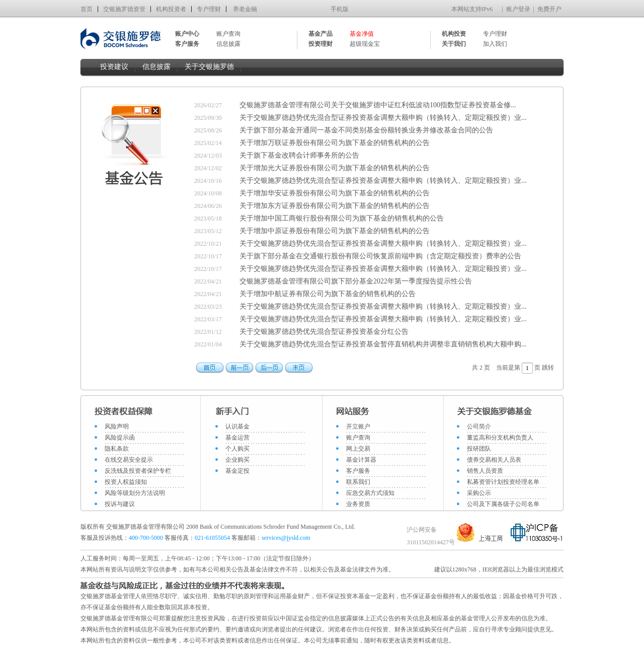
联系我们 (358, 482)
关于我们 (454, 44)
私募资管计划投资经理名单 (503, 482)
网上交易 (358, 449)
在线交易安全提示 (129, 460)
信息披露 (228, 44)
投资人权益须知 (126, 482)
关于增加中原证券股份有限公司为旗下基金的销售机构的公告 (335, 231)
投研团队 (479, 449)
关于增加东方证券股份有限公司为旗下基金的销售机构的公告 (335, 206)
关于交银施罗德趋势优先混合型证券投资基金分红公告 (324, 332)
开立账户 (358, 426)
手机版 (340, 9)
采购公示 (479, 493)
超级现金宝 (365, 44)
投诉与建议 (120, 504)
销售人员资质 (485, 471)
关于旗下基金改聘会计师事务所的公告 (299, 155)
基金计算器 (361, 460)
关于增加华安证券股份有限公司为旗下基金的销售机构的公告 (335, 193)
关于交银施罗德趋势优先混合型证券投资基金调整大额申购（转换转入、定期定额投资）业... (383, 118)
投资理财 (320, 44)
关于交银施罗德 (209, 67)
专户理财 (209, 9)
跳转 (548, 368)
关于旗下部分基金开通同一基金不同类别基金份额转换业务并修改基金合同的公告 (366, 130)
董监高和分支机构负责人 (500, 438)
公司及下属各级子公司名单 (503, 504)
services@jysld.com (287, 538)
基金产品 (320, 34)
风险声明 (117, 426)
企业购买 (237, 460)
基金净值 (362, 34)
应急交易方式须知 (370, 493)
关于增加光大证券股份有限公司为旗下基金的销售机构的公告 (335, 168)
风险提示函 (120, 438)
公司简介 (479, 426)
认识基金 (237, 426)
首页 (87, 9)
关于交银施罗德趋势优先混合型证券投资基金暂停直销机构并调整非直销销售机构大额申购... (383, 344)
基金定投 (237, 471)
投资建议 (114, 67)
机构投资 (454, 34)
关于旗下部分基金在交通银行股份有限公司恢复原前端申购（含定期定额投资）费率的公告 (380, 256)
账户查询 (228, 34)
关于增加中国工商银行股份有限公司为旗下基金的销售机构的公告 (342, 218)
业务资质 (358, 504)
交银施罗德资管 (124, 9)
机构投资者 (171, 9)
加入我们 (495, 44)
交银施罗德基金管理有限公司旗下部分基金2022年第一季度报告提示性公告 (356, 281)
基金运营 (237, 438)
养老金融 (245, 9)
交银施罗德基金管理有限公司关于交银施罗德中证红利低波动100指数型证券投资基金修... (378, 105)
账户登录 (518, 9)
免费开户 (549, 9)
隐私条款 (117, 449)
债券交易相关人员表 (494, 460)
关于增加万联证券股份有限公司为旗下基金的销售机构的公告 (335, 143)
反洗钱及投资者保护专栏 (138, 471)
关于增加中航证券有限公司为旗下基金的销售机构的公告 (328, 294)
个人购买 (237, 449)
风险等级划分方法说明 (135, 493)
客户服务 (358, 471)
